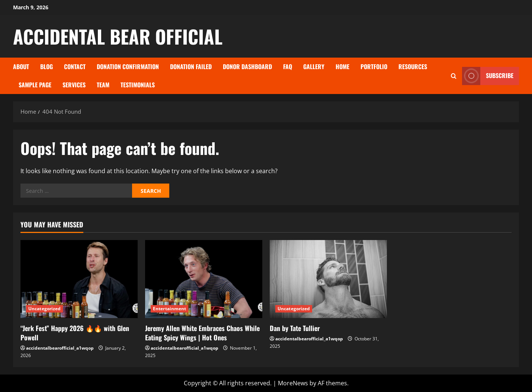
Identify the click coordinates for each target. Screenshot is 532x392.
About (21, 67)
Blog (47, 67)
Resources (413, 67)
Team (103, 85)
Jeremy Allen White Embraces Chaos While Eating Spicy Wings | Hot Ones (202, 333)
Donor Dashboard (247, 67)
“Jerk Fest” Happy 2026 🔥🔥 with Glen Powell (75, 333)
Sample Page (35, 85)
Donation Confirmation (128, 67)
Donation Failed (191, 67)
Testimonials (138, 85)
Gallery (314, 67)
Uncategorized (44, 309)
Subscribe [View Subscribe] (488, 76)
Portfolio (374, 67)
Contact (75, 67)
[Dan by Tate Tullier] (328, 279)
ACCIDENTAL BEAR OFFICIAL (118, 36)
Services (74, 85)
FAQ (288, 67)
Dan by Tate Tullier (295, 328)
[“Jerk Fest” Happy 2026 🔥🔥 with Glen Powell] (79, 279)
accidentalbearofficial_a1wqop (60, 348)
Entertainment (169, 309)
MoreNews (293, 383)
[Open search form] (454, 76)
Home (342, 67)
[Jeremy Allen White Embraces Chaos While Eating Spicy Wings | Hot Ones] (204, 279)
